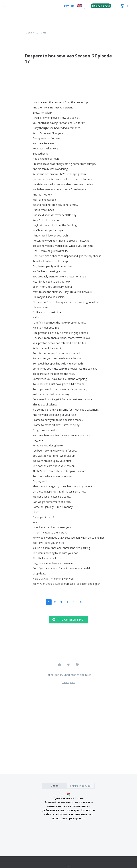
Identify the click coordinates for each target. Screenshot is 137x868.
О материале (68, 683)
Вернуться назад (36, 33)
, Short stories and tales (77, 675)
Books (58, 675)
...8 (80, 602)
